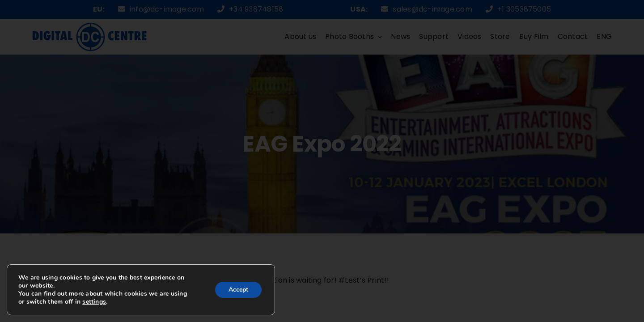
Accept (238, 290)
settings (94, 302)
